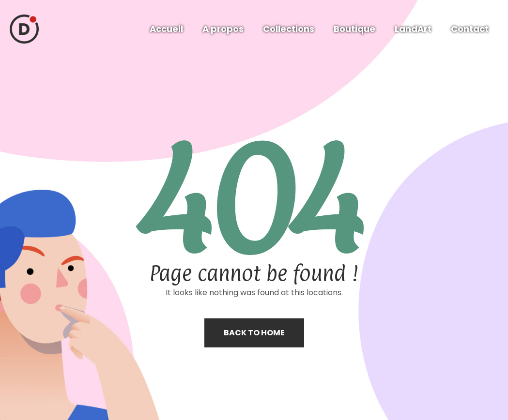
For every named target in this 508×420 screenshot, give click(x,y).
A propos (223, 29)
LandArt (413, 29)
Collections (289, 29)
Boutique (354, 29)
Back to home (254, 333)
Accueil (166, 29)
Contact (470, 29)
